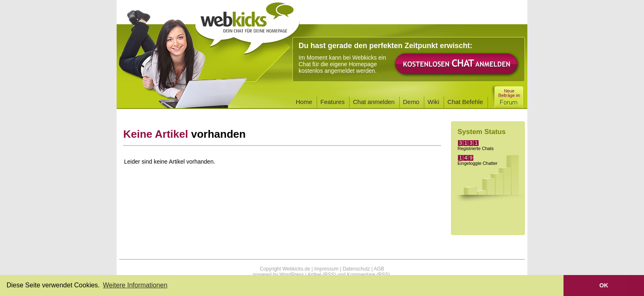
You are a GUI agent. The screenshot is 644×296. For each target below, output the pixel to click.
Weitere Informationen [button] (135, 285)
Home (304, 102)
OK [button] (604, 285)
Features (332, 102)
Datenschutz (356, 269)
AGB (379, 269)
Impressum (326, 269)
